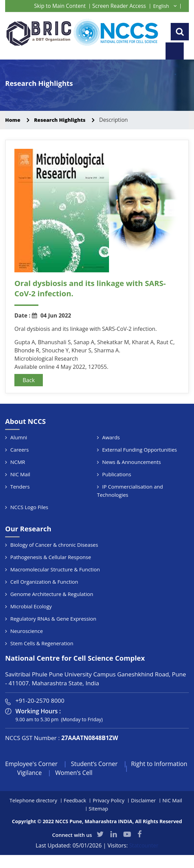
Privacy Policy (109, 817)
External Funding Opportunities (140, 466)
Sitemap (98, 826)
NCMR (18, 479)
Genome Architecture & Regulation (52, 611)
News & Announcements (132, 479)
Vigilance (65, 790)
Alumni (19, 454)
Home (13, 137)
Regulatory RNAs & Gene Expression (53, 635)
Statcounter (144, 863)
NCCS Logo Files (29, 524)
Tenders (20, 503)
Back (29, 397)
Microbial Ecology (31, 623)
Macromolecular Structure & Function (55, 586)
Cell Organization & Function (44, 598)
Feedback (75, 817)
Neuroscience (27, 648)
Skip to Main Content (57, 6)
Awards (111, 454)
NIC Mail (20, 491)
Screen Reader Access (118, 6)
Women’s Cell (111, 790)
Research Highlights (63, 137)
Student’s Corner (97, 780)
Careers (20, 466)
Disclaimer (144, 817)
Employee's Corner (32, 780)
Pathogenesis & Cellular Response (51, 574)
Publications (117, 491)
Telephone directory (33, 817)
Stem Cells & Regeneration (42, 660)
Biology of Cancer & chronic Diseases (54, 561)
